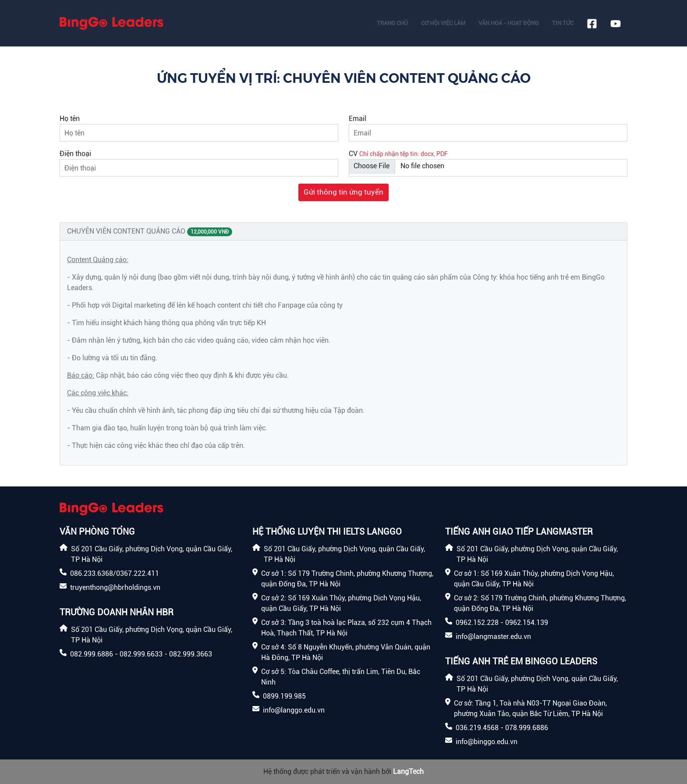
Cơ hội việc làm (443, 23)
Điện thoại (75, 154)
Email (358, 119)
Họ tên (70, 119)
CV (353, 154)
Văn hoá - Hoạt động (509, 23)
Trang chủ (392, 23)
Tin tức (563, 23)
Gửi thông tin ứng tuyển (343, 192)
